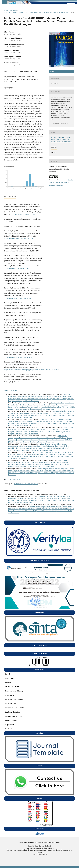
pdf (54, 71)
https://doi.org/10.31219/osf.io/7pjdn (23, 214)
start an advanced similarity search (26, 484)
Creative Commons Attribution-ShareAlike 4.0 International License (61, 182)
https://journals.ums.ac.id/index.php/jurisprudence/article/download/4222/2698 (31, 370)
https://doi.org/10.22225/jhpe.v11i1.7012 (18, 298)
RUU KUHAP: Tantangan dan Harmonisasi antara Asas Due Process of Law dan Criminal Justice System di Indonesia (40, 438)
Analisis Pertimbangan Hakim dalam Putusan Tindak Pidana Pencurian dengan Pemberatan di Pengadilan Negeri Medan (40, 508)
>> (19, 479)
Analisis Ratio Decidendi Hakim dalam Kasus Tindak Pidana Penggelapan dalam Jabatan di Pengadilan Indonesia (39, 462)
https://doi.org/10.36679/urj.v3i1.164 (17, 268)
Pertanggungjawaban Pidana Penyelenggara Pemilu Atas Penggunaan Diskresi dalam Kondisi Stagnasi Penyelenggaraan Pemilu (40, 453)
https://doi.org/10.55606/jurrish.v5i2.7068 (22, 72)
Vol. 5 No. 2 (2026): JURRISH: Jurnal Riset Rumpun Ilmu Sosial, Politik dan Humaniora (36, 12)
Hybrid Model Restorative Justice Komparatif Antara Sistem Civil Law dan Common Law (41, 429)
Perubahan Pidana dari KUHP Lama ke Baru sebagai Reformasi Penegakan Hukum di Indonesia (40, 396)
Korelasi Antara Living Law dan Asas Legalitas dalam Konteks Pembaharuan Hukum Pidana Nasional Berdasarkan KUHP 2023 (39, 420)
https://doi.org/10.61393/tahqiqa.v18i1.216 (19, 239)
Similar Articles (11, 390)
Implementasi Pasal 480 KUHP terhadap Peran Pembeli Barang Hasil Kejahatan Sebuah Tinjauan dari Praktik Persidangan (40, 497)
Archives (13, 10)
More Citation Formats (60, 123)
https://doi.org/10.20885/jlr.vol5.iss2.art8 (18, 357)
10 (16, 479)
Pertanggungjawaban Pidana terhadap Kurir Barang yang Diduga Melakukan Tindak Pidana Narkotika (41, 470)
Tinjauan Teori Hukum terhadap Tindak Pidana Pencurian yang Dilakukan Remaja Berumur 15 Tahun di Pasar (41, 412)
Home (6, 10)
